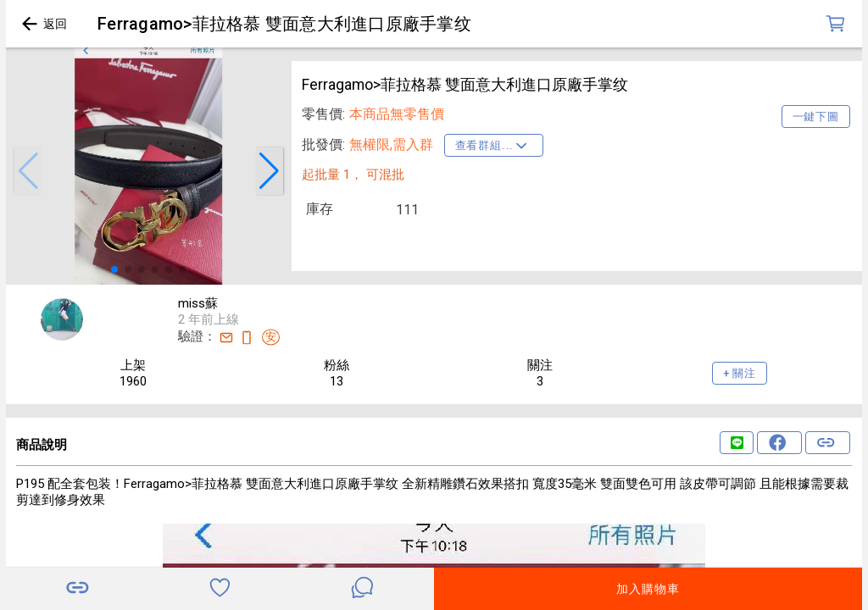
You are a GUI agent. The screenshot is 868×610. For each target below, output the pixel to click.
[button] (28, 171)
